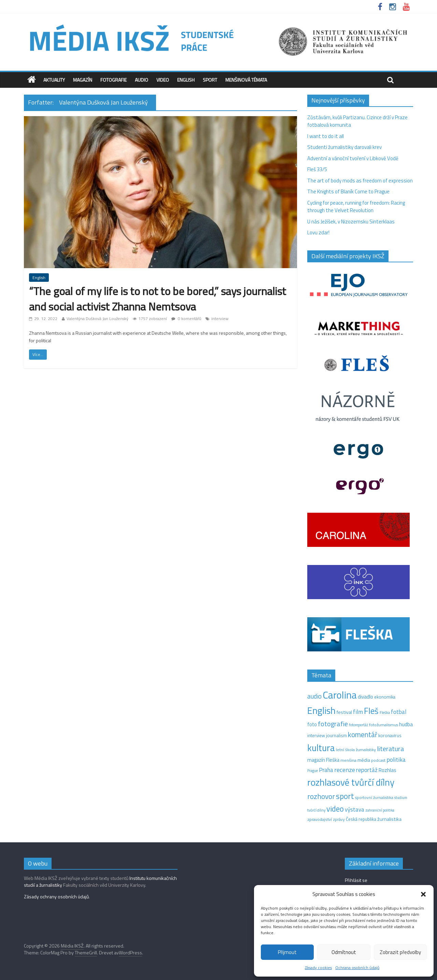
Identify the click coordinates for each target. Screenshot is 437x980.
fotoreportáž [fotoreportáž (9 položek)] (358, 725)
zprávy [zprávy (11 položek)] (339, 819)
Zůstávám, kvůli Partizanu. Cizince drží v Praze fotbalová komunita (357, 121)
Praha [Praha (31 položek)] (326, 770)
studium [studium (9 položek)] (401, 798)
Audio (142, 80)
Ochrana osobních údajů (357, 968)
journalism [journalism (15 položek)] (336, 735)
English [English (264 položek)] (321, 710)
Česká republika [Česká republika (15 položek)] (361, 819)
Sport (210, 80)
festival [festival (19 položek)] (344, 712)
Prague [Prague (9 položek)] (313, 771)
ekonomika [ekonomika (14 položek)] (385, 697)
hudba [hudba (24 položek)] (406, 724)
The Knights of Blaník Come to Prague (348, 191)
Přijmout (287, 952)
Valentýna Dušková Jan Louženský (97, 319)
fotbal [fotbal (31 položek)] (399, 712)
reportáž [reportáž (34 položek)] (367, 770)
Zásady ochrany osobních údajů (56, 896)
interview (220, 319)
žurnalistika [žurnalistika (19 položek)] (389, 819)
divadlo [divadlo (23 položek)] (365, 697)
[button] (423, 894)
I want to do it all (326, 136)
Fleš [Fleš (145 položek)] (371, 711)
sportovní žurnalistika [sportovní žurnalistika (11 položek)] (374, 798)
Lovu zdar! (318, 232)
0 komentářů (186, 319)
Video (163, 80)
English (186, 80)
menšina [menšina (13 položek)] (348, 760)
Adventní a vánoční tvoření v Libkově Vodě (353, 158)
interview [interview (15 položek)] (316, 735)
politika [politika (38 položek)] (396, 760)
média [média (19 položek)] (364, 760)
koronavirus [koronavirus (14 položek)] (390, 735)
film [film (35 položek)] (358, 712)
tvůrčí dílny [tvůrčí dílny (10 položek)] (316, 810)
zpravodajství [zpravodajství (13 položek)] (320, 819)
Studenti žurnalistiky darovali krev (344, 147)
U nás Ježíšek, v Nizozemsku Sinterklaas (351, 222)
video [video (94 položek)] (335, 809)
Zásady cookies (318, 968)
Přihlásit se (356, 880)
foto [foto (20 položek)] (312, 724)
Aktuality (54, 80)
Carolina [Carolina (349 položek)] (340, 695)
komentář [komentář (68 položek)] (363, 734)
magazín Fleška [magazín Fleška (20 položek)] (323, 760)
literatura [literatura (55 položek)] (390, 749)
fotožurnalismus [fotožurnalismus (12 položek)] (384, 725)
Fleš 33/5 (317, 169)
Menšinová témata (246, 80)
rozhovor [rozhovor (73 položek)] (321, 796)
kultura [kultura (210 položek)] (321, 748)
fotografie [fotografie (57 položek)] (333, 724)
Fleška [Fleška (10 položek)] (385, 712)
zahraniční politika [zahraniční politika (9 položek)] (380, 810)
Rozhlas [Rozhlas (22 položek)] (387, 770)
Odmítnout (344, 952)
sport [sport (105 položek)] (345, 796)
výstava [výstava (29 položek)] (355, 809)
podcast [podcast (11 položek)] (378, 760)
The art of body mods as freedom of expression (360, 181)
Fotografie (114, 80)
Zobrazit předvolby (400, 952)
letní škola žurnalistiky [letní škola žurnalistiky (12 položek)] (356, 750)
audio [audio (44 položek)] (314, 696)
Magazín (83, 80)
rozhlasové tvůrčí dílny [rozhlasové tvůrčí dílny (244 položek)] (351, 782)
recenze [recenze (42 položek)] (345, 770)
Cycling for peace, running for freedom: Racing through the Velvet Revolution (356, 207)
